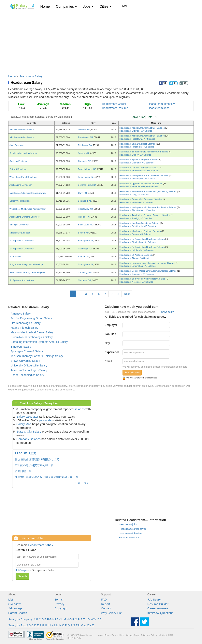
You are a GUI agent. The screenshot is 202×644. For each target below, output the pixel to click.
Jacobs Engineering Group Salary (31, 318)
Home (46, 6)
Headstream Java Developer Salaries (138, 144)
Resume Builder (158, 604)
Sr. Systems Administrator (22, 280)
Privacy (59, 604)
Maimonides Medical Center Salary (32, 332)
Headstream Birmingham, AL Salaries (138, 242)
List (11, 599)
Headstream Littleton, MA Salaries (136, 131)
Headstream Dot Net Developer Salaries (139, 168)
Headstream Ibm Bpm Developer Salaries (140, 223)
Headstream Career (114, 104)
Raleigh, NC (84, 217)
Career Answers (158, 608)
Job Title (110, 334)
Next (127, 294)
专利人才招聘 (167, 635)
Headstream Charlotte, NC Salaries (137, 163)
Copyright (61, 608)
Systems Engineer (18, 161)
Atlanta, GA (84, 256)
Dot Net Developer (18, 169)
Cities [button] (105, 6)
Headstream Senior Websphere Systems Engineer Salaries (148, 271)
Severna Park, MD (87, 185)
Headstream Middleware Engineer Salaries (140, 231)
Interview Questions (160, 613)
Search (22, 576)
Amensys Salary (21, 314)
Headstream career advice (133, 529)
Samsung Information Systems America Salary (39, 342)
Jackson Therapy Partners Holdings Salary (37, 356)
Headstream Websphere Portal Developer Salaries (144, 175)
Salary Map (24, 424)
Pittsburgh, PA (85, 145)
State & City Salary (29, 431)
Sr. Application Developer (22, 241)
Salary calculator (27, 417)
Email (108, 361)
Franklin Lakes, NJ (87, 169)
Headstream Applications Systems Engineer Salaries (145, 215)
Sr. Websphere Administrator (23, 153)
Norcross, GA (85, 280)
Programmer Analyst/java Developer (27, 264)
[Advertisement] (101, 42)
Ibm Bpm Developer (19, 225)
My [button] (126, 6)
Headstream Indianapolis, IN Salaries (137, 179)
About (101, 635)
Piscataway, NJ (85, 137)
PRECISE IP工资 (25, 453)
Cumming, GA (85, 272)
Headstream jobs (128, 524)
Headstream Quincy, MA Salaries (135, 155)
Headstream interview (130, 533)
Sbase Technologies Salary (27, 375)
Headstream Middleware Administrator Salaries (142, 128)
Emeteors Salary (21, 347)
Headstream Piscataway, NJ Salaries (137, 139)
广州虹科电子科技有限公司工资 (34, 465)
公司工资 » (82, 483)
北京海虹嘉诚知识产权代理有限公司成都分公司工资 (47, 477)
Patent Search (18, 613)
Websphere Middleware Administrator (28, 209)
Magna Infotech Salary (24, 328)
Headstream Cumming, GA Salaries (137, 274)
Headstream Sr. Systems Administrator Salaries (143, 279)
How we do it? (166, 312)
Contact (106, 608)
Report (105, 604)
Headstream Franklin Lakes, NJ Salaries (139, 171)
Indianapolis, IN (86, 177)
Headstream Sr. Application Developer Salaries (142, 239)
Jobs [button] (88, 6)
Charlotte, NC (85, 161)
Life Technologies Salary (26, 323)
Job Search (155, 599)
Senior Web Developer (20, 201)
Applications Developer (21, 185)
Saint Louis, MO (86, 225)
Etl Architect (15, 256)
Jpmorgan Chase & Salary (27, 351)
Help (122, 635)
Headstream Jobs (159, 108)
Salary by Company (20, 619)
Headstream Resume (115, 108)
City (107, 343)
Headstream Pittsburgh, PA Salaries (137, 147)
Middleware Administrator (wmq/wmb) (28, 193)
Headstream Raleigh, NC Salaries (136, 218)
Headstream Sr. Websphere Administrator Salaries (144, 152)
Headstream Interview (161, 104)
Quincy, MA (84, 153)
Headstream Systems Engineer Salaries (139, 160)
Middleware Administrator (22, 129)
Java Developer (17, 145)
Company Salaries (29, 439)
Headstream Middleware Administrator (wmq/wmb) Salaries (148, 191)
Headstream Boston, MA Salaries (136, 234)
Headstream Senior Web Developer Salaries (141, 199)
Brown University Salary (25, 361)
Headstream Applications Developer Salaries (141, 184)
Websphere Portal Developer (23, 177)
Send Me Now (132, 373)
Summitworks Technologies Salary (32, 337)
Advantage (15, 608)
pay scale (45, 420)
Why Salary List (111, 613)
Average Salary (132, 635)
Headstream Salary (31, 76)
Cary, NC (82, 193)
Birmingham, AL (86, 241)
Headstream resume (130, 538)
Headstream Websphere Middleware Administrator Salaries (148, 207)
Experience (112, 352)
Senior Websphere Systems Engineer (28, 272)
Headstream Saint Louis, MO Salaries (138, 226)
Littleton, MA (84, 129)
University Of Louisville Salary (29, 365)
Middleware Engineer (20, 233)
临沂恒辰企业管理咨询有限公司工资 (37, 459)
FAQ (104, 599)
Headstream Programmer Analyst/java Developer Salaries (148, 263)
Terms (59, 599)
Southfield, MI (85, 201)
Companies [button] (66, 6)
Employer (111, 325)
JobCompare (22, 570)
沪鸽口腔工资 (23, 471)
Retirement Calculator (150, 635)
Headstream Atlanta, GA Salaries (135, 258)
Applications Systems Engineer (24, 217)
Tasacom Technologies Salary (29, 370)
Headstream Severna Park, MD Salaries (139, 186)
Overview (14, 604)
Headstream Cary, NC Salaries (134, 195)
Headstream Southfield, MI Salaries (137, 202)
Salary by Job (17, 625)
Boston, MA (84, 233)
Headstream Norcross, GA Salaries (136, 282)
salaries (79, 409)
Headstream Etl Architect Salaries (136, 255)
